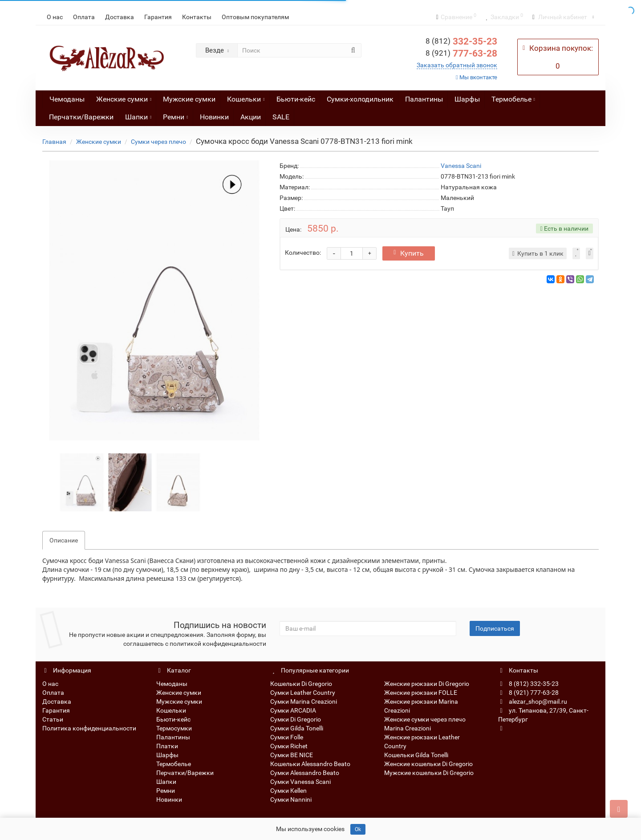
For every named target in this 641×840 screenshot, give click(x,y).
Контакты (197, 17)
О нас (55, 17)
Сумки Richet (289, 746)
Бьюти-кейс (296, 99)
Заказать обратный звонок (457, 65)
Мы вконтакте (477, 77)
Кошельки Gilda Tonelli (416, 755)
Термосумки (174, 728)
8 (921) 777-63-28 (528, 693)
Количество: (303, 253)
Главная (54, 142)
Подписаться (495, 628)
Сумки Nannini (291, 799)
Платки (167, 746)
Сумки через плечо (158, 142)
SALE (281, 117)
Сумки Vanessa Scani (300, 782)
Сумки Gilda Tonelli (297, 728)
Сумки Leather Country (303, 693)
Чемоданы (67, 99)
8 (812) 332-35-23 (528, 684)
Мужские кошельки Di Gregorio (429, 773)
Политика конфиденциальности (89, 728)
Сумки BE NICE (292, 755)
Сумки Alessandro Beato (305, 773)
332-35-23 (461, 41)
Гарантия (158, 17)
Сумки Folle (287, 737)
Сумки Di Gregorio (296, 719)
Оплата (84, 17)
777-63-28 (461, 53)
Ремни (175, 115)
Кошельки (246, 97)
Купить (409, 253)
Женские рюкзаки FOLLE (421, 693)
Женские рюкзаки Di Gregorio (427, 684)
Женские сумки (124, 97)
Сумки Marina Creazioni (304, 701)
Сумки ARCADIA (293, 710)
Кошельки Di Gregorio (301, 684)
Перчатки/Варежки (81, 117)
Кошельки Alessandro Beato (310, 764)
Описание (64, 540)
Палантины (424, 99)
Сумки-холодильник (360, 99)
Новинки (214, 117)
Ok (358, 829)
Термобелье (513, 97)
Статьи (53, 719)
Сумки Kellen (288, 791)
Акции (251, 117)
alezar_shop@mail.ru (533, 701)
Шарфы (467, 99)
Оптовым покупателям (255, 17)
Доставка (120, 17)
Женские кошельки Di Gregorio (428, 764)
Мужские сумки (189, 99)
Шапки (138, 115)
